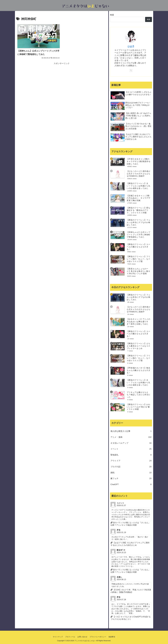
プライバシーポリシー (98, 637)
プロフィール (70, 637)
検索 (112, 15)
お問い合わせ (82, 637)
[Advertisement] (62, 82)
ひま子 (131, 46)
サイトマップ (58, 637)
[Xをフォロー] (131, 71)
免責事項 (112, 637)
